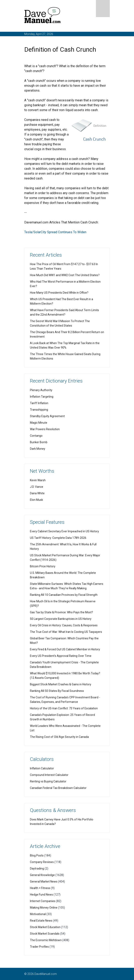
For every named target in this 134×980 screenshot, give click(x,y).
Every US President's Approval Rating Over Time (61, 656)
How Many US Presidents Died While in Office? (59, 293)
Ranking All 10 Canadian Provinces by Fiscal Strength (64, 595)
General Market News (44, 882)
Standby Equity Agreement (47, 416)
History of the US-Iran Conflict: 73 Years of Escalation (64, 708)
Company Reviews (42, 862)
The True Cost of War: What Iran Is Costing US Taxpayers (66, 632)
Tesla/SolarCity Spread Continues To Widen (55, 232)
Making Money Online (44, 908)
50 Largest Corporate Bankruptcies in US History (61, 619)
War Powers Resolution (45, 429)
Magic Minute (39, 423)
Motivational (38, 914)
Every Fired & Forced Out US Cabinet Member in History (65, 649)
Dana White (37, 493)
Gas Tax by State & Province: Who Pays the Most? (62, 612)
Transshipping (39, 410)
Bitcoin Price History (43, 566)
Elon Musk (36, 500)
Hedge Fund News (41, 895)
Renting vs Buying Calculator (48, 781)
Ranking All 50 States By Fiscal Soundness (57, 691)
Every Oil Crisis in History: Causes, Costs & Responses (64, 625)
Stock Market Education (45, 927)
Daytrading (37, 868)
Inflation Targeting (42, 397)
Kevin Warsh (38, 480)
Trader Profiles (39, 947)
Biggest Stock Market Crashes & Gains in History (61, 684)
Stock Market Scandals (45, 934)
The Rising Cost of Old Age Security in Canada (59, 737)
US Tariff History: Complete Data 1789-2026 (58, 538)
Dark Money (38, 449)
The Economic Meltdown (46, 940)
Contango (36, 436)
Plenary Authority (41, 390)
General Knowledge (42, 875)
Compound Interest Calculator (49, 775)
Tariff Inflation (39, 403)
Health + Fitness (40, 888)
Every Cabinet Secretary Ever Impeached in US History (64, 531)
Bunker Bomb (39, 442)
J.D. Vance (37, 487)
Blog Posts (37, 855)
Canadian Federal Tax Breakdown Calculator (58, 788)
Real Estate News (41, 921)
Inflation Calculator (42, 768)
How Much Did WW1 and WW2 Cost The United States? (65, 275)
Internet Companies (43, 901)
